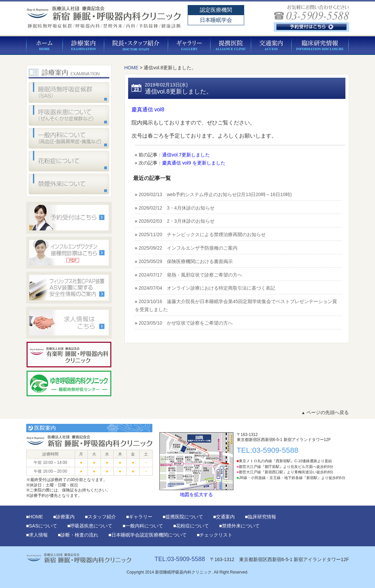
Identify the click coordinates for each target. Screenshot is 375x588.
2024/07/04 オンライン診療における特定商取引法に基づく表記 (207, 288)
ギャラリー (189, 46)
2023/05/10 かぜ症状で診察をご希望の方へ (186, 323)
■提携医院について (183, 517)
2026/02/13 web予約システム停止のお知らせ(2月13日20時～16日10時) (215, 194)
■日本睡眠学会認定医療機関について (147, 535)
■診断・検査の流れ (78, 535)
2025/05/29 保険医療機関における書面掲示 (186, 261)
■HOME (35, 517)
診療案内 (84, 46)
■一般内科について (143, 526)
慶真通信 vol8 (148, 109)
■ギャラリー (139, 517)
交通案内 (271, 46)
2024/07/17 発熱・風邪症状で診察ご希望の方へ (190, 275)
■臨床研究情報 (260, 517)
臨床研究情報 (320, 46)
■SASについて (42, 526)
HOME (45, 46)
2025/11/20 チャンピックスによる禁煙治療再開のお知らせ (202, 234)
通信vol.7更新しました (186, 155)
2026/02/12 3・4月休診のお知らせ (177, 208)
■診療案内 (64, 517)
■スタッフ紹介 (100, 517)
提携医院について (231, 46)
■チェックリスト (215, 535)
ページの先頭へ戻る (325, 412)
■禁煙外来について (239, 526)
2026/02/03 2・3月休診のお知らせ (177, 221)
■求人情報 (37, 535)
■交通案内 (224, 517)
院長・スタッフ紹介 (136, 46)
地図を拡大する (196, 465)
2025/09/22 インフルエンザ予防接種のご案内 (188, 248)
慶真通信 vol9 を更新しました (194, 163)
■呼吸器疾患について (90, 526)
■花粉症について (191, 526)
